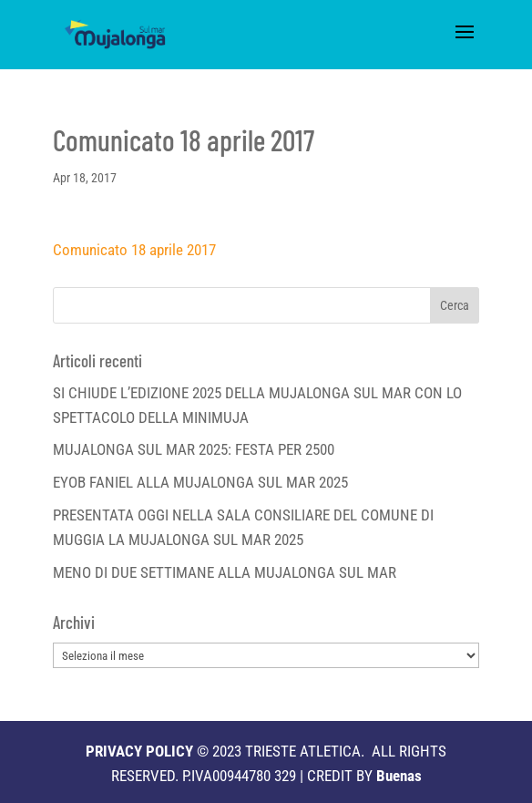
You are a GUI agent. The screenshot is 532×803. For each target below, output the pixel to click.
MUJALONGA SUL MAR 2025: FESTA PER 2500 (194, 449)
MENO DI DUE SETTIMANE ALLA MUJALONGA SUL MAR (225, 572)
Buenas (399, 776)
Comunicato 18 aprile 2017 (134, 250)
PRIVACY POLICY (139, 751)
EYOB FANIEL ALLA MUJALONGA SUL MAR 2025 (200, 482)
